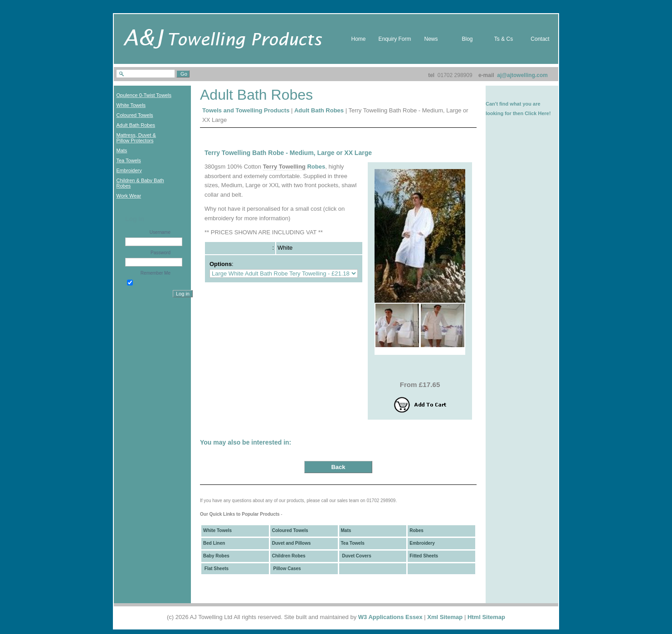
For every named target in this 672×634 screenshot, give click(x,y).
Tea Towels (353, 543)
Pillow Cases (287, 569)
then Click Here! (532, 113)
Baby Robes (216, 556)
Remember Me (156, 273)
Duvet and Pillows (292, 543)
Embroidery (422, 543)
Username (160, 232)
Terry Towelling (284, 167)
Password (161, 253)
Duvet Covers (356, 556)
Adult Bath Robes (319, 110)
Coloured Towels (290, 530)
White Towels (217, 530)
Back (338, 467)
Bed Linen (214, 543)
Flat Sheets (216, 569)
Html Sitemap (486, 617)
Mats (346, 530)
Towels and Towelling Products (246, 110)
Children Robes (289, 556)
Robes (316, 167)
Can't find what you (509, 104)
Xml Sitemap (445, 617)
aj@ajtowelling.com (522, 75)
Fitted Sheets (424, 556)
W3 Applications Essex (390, 617)
